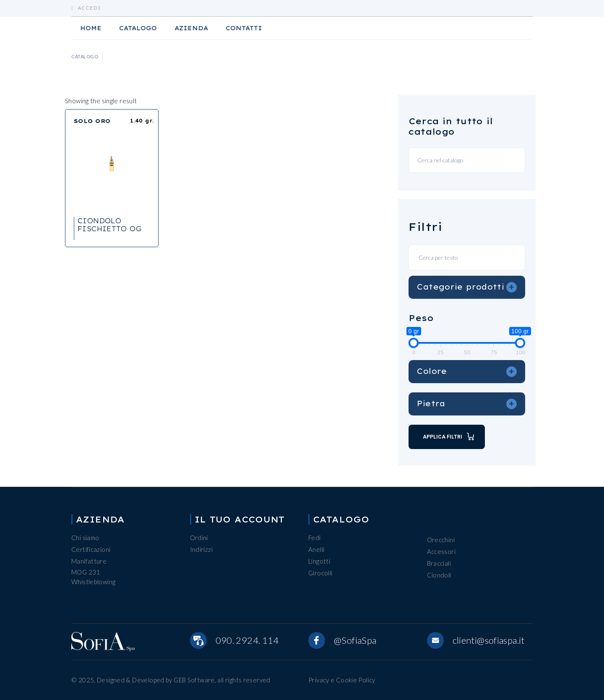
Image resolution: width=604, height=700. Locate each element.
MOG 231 (86, 572)
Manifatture (89, 561)
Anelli (316, 549)
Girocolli (320, 573)
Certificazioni (91, 549)
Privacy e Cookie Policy (342, 680)
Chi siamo (85, 538)
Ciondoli (439, 575)
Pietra (467, 404)
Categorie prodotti (467, 287)
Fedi (315, 538)
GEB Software (194, 680)
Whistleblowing (93, 582)
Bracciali (439, 563)
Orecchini (441, 540)
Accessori (441, 551)
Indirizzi (201, 549)
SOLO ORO (92, 121)
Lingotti (319, 561)
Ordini (199, 538)
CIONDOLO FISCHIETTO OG (110, 225)
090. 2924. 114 (247, 640)
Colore (467, 371)
